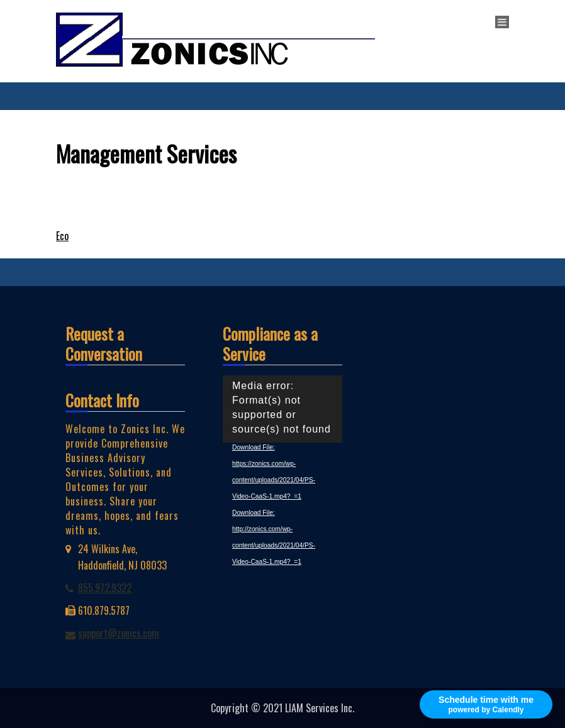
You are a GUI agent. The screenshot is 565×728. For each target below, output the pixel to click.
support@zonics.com (119, 633)
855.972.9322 (105, 588)
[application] (282, 409)
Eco (62, 236)
